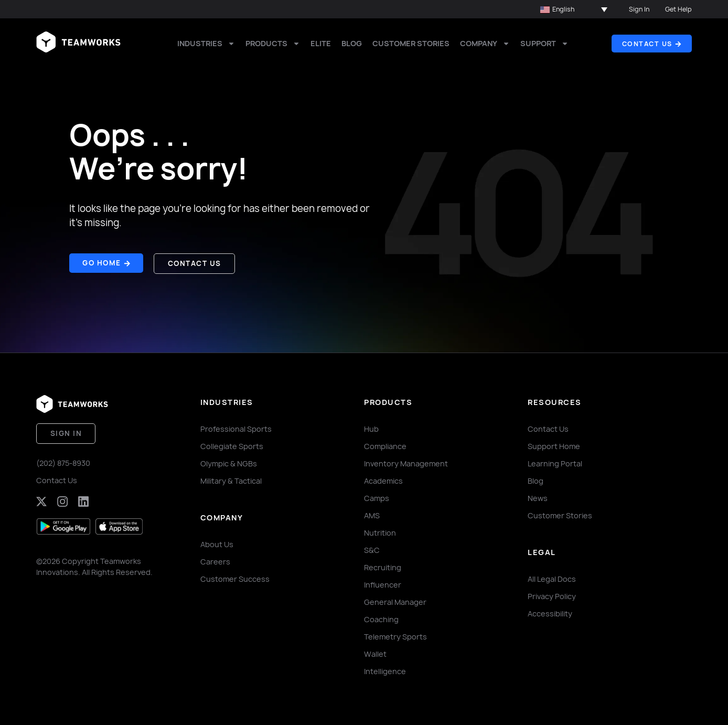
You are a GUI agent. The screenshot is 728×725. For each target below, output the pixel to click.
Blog (352, 43)
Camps (377, 497)
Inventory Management (406, 462)
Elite (321, 43)
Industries (206, 44)
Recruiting (383, 566)
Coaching (381, 618)
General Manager (395, 600)
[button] (574, 9)
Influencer (383, 583)
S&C (372, 548)
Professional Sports (236, 427)
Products (273, 44)
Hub (371, 427)
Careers (215, 560)
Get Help (678, 9)
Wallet (375, 652)
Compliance (385, 445)
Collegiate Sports (232, 445)
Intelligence (385, 670)
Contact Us (57, 477)
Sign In (639, 9)
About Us (217, 543)
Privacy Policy (552, 595)
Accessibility (550, 612)
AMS (372, 514)
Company (485, 44)
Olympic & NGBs (229, 462)
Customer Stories (411, 43)
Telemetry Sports (395, 635)
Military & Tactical (231, 479)
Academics (383, 479)
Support (544, 44)
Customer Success (235, 577)
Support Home (554, 445)
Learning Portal (555, 462)
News (538, 497)
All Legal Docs (552, 577)
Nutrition (380, 531)
